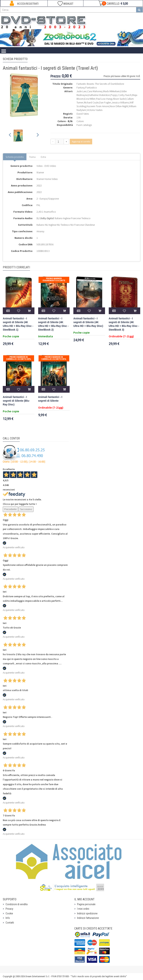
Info (8, 918)
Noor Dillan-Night (119, 106)
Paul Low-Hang (104, 99)
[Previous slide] (10, 136)
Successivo (26, 509)
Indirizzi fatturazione (88, 918)
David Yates (83, 114)
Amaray (40, 231)
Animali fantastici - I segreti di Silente (50, 399)
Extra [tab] (43, 157)
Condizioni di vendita (17, 904)
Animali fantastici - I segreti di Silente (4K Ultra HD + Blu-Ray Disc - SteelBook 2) (53, 324)
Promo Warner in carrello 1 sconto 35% (54, 358)
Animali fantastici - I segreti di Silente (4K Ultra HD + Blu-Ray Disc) (88, 322)
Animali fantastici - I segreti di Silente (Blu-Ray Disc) (16, 401)
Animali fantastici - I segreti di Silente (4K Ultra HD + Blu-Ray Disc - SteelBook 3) (124, 324)
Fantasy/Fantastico (87, 88)
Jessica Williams (120, 102)
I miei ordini (83, 909)
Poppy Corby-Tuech (121, 95)
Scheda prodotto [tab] (15, 157)
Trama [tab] (32, 157)
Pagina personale (86, 904)
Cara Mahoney (95, 91)
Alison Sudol (119, 99)
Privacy (9, 909)
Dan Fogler (105, 102)
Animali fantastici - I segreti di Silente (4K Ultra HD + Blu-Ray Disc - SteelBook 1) (18, 324)
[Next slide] (38, 136)
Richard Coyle (91, 102)
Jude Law (82, 91)
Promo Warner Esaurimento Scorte (54, 279)
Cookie (9, 913)
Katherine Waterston (99, 95)
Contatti (10, 923)
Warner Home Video (47, 179)
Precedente (10, 509)
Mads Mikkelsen (111, 91)
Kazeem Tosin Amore (98, 106)
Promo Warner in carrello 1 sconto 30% (19, 358)
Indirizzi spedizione (87, 913)
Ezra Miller (90, 99)
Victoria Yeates (95, 110)
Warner (40, 172)
